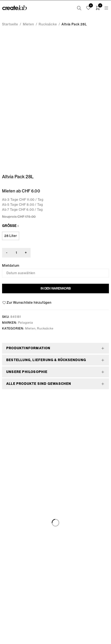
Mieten (28, 24)
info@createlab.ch (56, 609)
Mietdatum (11, 266)
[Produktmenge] (17, 253)
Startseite (10, 24)
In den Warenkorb (56, 289)
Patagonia (26, 323)
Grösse (9, 226)
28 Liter (11, 236)
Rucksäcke (48, 24)
